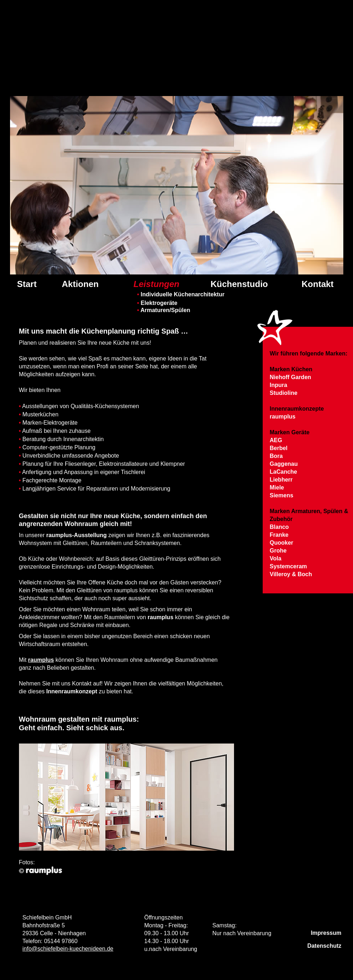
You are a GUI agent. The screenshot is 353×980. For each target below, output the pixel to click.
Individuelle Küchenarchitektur (181, 294)
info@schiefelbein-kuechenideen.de (68, 949)
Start (27, 284)
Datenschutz (324, 946)
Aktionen (80, 284)
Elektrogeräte (157, 303)
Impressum (326, 933)
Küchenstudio (239, 284)
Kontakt (318, 284)
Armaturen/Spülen (164, 310)
